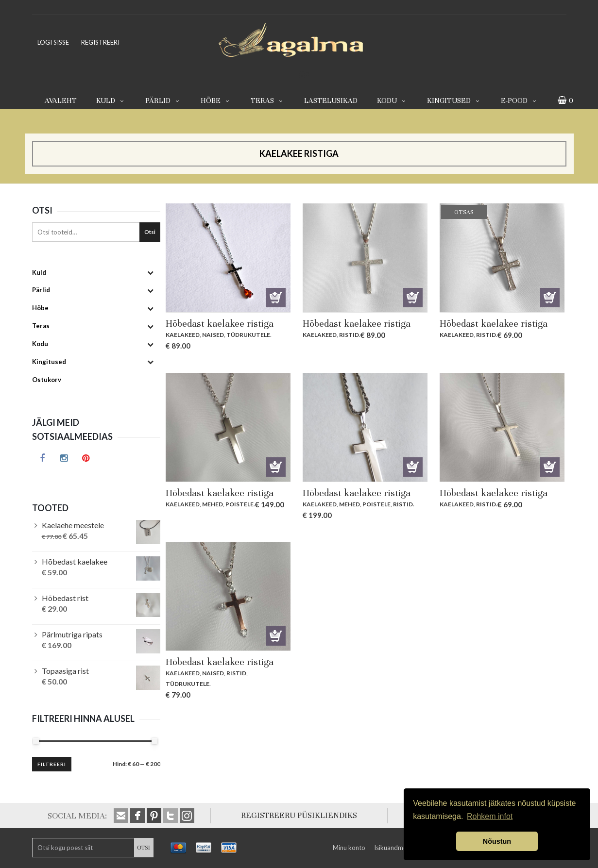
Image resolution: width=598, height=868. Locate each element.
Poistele (239, 504)
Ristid (349, 335)
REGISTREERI (100, 42)
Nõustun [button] (497, 841)
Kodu (392, 100)
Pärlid (163, 100)
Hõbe (216, 100)
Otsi (150, 232)
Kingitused (454, 100)
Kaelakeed (183, 335)
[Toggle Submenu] (151, 273)
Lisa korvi (276, 298)
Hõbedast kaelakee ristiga (220, 324)
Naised (213, 335)
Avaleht (61, 100)
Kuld (111, 100)
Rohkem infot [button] (490, 816)
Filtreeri (52, 764)
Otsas (550, 298)
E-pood (520, 100)
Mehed (213, 504)
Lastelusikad (331, 100)
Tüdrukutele (248, 335)
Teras (268, 100)
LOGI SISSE (53, 42)
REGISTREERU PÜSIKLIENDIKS (299, 815)
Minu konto (349, 848)
